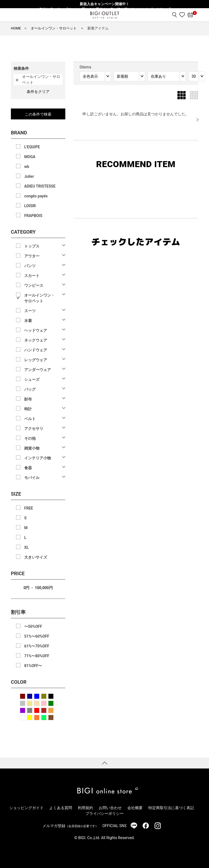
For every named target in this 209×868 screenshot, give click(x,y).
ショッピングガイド (26, 808)
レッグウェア (36, 360)
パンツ (30, 266)
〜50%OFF (33, 626)
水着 (28, 321)
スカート (32, 276)
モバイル (32, 478)
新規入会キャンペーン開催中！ (104, 4)
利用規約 (85, 808)
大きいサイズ (36, 557)
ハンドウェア (36, 350)
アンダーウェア (38, 370)
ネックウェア (36, 340)
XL (26, 547)
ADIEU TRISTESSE (40, 186)
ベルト (30, 419)
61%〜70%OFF (37, 646)
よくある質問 (61, 808)
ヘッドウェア (36, 330)
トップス (32, 246)
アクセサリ (34, 429)
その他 (30, 438)
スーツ (30, 311)
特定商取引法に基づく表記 (171, 808)
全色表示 (90, 76)
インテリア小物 (38, 458)
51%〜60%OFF (37, 636)
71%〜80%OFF (37, 656)
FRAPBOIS (33, 216)
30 (194, 76)
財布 (28, 399)
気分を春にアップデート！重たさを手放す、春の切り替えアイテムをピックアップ (105, 9)
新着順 (122, 76)
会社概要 (135, 808)
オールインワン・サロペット (39, 298)
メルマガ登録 (70, 826)
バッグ (30, 389)
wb (27, 167)
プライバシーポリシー (104, 813)
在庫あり (158, 76)
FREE (29, 508)
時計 (28, 409)
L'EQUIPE (32, 147)
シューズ (32, 379)
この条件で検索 (38, 114)
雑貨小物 (32, 448)
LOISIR (30, 206)
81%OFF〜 (33, 666)
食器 (28, 468)
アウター (32, 256)
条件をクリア (38, 92)
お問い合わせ (110, 808)
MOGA (30, 157)
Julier (29, 176)
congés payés (36, 196)
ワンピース (34, 285)
